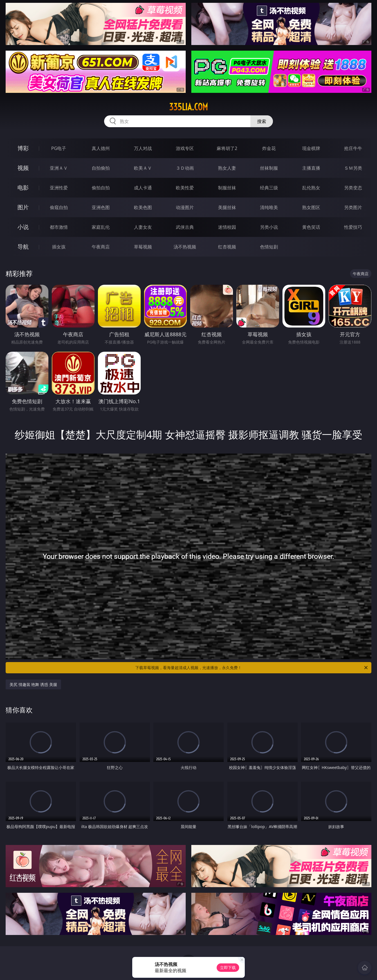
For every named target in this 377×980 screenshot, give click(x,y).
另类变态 (353, 188)
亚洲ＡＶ (59, 168)
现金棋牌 (311, 148)
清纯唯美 (269, 207)
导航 (23, 247)
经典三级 (269, 188)
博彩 (23, 148)
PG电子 (59, 148)
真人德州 (101, 148)
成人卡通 (143, 188)
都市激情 (59, 227)
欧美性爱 (185, 188)
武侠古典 (185, 227)
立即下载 (228, 967)
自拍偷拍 (101, 168)
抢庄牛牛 (353, 148)
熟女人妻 (227, 168)
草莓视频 (143, 247)
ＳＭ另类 (353, 168)
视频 (23, 168)
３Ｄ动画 (185, 168)
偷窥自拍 (59, 207)
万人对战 (143, 148)
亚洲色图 (101, 207)
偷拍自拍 (101, 188)
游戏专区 (185, 148)
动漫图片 (185, 207)
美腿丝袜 (227, 207)
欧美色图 (143, 207)
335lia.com (188, 107)
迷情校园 (227, 227)
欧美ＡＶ (143, 168)
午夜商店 (101, 247)
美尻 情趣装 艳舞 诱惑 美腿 (33, 684)
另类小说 (269, 227)
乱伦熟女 (311, 188)
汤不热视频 (185, 247)
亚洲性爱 (59, 188)
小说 (23, 227)
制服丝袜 (227, 188)
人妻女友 (143, 227)
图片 (23, 207)
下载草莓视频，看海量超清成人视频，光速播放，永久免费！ (252, 668)
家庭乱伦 (101, 227)
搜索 (262, 121)
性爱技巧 (353, 227)
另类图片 (353, 207)
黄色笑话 (311, 227)
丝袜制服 (269, 168)
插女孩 (59, 247)
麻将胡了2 (227, 148)
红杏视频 (227, 247)
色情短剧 (269, 247)
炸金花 (269, 148)
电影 (23, 188)
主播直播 (311, 168)
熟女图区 (311, 207)
